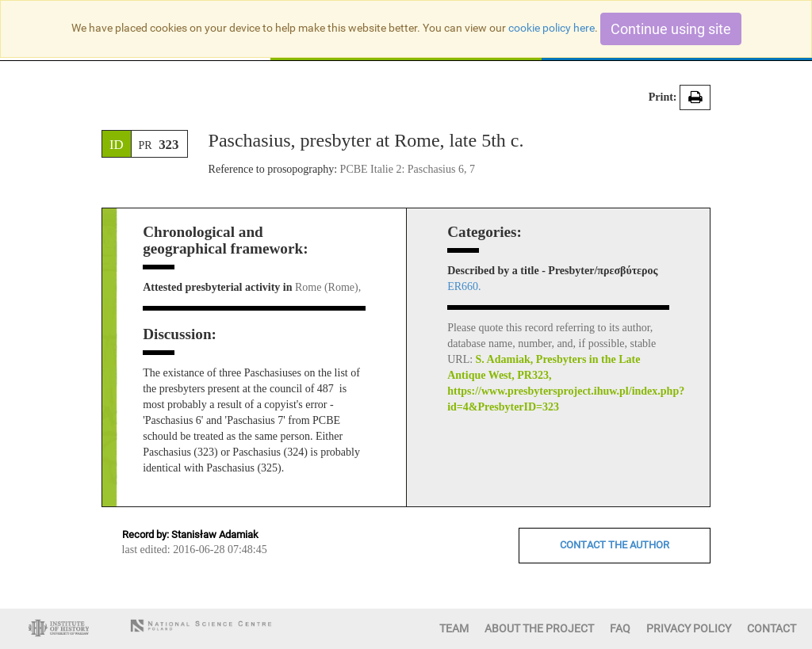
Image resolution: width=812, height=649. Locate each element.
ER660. (464, 286)
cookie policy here (552, 28)
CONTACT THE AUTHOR (615, 545)
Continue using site (671, 29)
